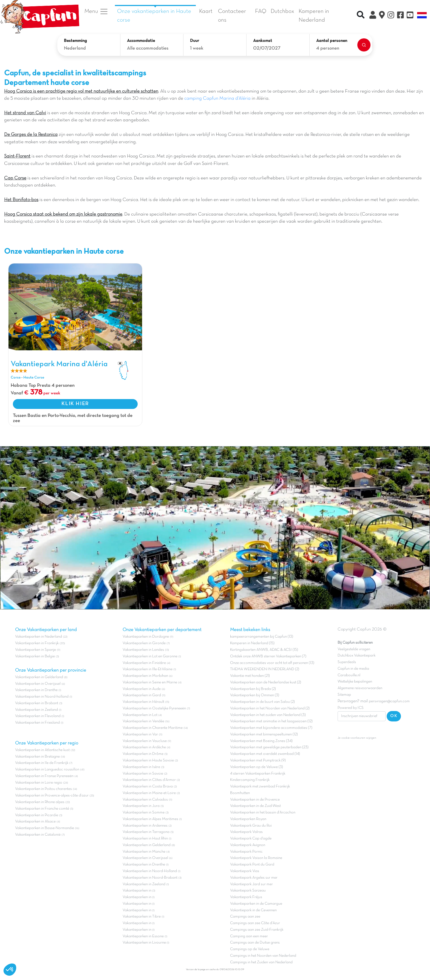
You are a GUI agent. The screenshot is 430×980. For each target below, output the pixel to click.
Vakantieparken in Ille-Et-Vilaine (148, 669)
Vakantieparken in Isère (141, 767)
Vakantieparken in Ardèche (144, 747)
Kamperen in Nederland (314, 16)
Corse (16, 378)
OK (394, 716)
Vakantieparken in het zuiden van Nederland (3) (268, 715)
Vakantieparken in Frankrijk (37, 643)
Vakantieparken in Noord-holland (42, 697)
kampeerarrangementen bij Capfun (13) (262, 637)
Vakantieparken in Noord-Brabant (150, 878)
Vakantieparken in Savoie (143, 774)
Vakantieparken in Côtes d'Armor (149, 780)
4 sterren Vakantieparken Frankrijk (258, 774)
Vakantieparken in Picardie (37, 815)
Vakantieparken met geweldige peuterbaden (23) (269, 747)
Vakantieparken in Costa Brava (148, 786)
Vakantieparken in (137, 891)
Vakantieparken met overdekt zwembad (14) (265, 754)
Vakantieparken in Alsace (35, 822)
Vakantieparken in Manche (144, 852)
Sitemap (344, 695)
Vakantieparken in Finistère (144, 663)
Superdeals (347, 662)
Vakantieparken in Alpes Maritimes (150, 819)
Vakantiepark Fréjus (246, 897)
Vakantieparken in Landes (143, 650)
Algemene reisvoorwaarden (360, 688)
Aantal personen (332, 41)
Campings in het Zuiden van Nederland (261, 962)
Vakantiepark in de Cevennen (253, 910)
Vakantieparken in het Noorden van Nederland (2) (270, 708)
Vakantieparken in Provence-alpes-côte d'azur (52, 796)
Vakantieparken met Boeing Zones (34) (261, 741)
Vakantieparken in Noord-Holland (150, 871)
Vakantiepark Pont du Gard (252, 865)
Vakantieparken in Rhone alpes (40, 802)
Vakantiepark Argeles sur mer (254, 878)
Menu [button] (96, 12)
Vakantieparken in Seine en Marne (150, 682)
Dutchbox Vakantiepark (357, 656)
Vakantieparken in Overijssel (38, 684)
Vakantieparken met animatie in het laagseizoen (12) (271, 721)
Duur (195, 41)
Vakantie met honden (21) (250, 676)
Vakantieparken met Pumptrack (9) (258, 760)
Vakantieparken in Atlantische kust (42, 750)
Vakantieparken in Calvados (145, 800)
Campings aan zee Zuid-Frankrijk (257, 930)
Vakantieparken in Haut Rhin (145, 839)
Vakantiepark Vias (245, 871)
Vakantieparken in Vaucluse (145, 741)
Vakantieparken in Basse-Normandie (45, 828)
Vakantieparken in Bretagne (37, 757)
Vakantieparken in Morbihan (145, 676)
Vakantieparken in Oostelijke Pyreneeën (154, 708)
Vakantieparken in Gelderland (39, 677)
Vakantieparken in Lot (140, 715)
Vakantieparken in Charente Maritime (153, 728)
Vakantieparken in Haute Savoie (148, 760)
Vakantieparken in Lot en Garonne (150, 656)
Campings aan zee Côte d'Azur (255, 923)
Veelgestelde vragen (354, 649)
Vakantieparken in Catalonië (38, 835)
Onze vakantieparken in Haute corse (154, 16)
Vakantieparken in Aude (142, 689)
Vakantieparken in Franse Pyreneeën (44, 776)
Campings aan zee (245, 917)
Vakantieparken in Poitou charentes (43, 789)
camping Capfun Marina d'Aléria (217, 99)
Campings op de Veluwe (250, 949)
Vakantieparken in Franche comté (42, 809)
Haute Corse (34, 378)
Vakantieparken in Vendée (143, 721)
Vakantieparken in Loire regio (39, 783)
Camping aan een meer (249, 936)
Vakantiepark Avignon (248, 845)
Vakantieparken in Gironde (144, 643)
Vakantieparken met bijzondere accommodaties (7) (271, 728)
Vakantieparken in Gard (142, 695)
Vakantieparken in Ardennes (145, 826)
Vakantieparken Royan (248, 819)
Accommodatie (141, 41)
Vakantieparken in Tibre (142, 917)
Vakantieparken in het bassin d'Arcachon (263, 813)
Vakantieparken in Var (140, 734)
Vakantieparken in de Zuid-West (255, 806)
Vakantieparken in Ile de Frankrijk (42, 763)
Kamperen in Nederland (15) (252, 643)
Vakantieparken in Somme (144, 813)
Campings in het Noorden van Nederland (263, 956)
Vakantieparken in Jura (141, 806)
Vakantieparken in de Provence (255, 800)
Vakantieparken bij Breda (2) (253, 689)
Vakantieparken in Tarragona (146, 832)
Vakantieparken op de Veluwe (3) (257, 767)
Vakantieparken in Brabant (37, 703)
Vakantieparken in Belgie (35, 656)
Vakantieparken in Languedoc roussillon (47, 770)
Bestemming (75, 41)
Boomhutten (240, 793)
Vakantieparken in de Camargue (256, 904)
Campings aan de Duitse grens (255, 943)
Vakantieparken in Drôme (143, 754)
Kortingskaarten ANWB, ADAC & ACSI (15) (264, 650)
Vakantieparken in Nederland (39, 637)
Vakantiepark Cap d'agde (251, 839)
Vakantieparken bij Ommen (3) (255, 695)
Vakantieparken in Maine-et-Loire (149, 793)
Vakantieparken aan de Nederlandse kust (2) (266, 682)
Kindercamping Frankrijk (250, 780)
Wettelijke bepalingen (355, 682)
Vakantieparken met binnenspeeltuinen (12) (264, 734)
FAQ (261, 11)
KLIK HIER (75, 404)
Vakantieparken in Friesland (37, 723)
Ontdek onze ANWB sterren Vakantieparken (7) (268, 656)
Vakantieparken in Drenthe (36, 690)
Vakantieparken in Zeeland (36, 710)
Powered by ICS (351, 708)
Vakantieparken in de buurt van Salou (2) (262, 702)
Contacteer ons (232, 16)
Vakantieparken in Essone (143, 936)
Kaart (206, 11)
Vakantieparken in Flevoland (38, 716)
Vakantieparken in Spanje (36, 650)
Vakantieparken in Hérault (143, 702)
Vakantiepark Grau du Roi (251, 826)
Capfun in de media (353, 669)
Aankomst (263, 41)
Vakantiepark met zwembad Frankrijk (260, 786)
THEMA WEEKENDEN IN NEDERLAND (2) (265, 669)
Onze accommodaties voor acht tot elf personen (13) (272, 663)
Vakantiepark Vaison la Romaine (256, 858)
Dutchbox (282, 11)
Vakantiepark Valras (246, 832)
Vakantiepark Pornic (246, 852)
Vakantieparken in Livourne (145, 943)
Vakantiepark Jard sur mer (251, 884)
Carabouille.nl (349, 675)
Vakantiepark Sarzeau (248, 891)
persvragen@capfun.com (389, 701)
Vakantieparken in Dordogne (146, 637)
